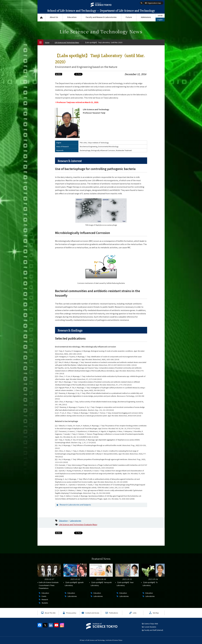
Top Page (41, 18)
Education (72, 17)
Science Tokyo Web (151, 624)
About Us (54, 17)
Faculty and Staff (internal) (154, 630)
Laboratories (76, 521)
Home (47, 42)
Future (129, 17)
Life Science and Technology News (67, 42)
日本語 (160, 16)
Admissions (146, 17)
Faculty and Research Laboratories (101, 17)
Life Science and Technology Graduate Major (78, 524)
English (160, 20)
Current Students (150, 627)
